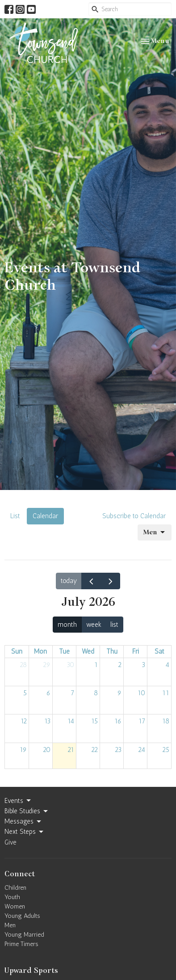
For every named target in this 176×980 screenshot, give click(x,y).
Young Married (24, 935)
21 (71, 750)
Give (10, 842)
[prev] (91, 581)
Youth (12, 897)
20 (47, 750)
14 (71, 721)
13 (47, 721)
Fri (136, 651)
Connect (20, 874)
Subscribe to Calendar (134, 516)
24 (142, 750)
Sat (159, 651)
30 (70, 665)
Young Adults (22, 916)
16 (118, 721)
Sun (17, 651)
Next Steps (25, 832)
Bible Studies (27, 811)
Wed (88, 651)
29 (47, 665)
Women (15, 906)
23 (118, 750)
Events (18, 801)
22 (94, 750)
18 (166, 721)
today (69, 581)
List (15, 516)
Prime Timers (21, 944)
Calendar (45, 516)
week (94, 625)
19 (23, 750)
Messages (23, 822)
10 (141, 693)
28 (23, 665)
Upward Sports (31, 971)
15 (94, 721)
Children (15, 888)
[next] (110, 581)
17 (142, 721)
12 (24, 721)
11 (166, 693)
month (67, 625)
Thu (112, 651)
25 (166, 750)
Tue (64, 651)
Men (155, 532)
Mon (40, 651)
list (114, 625)
